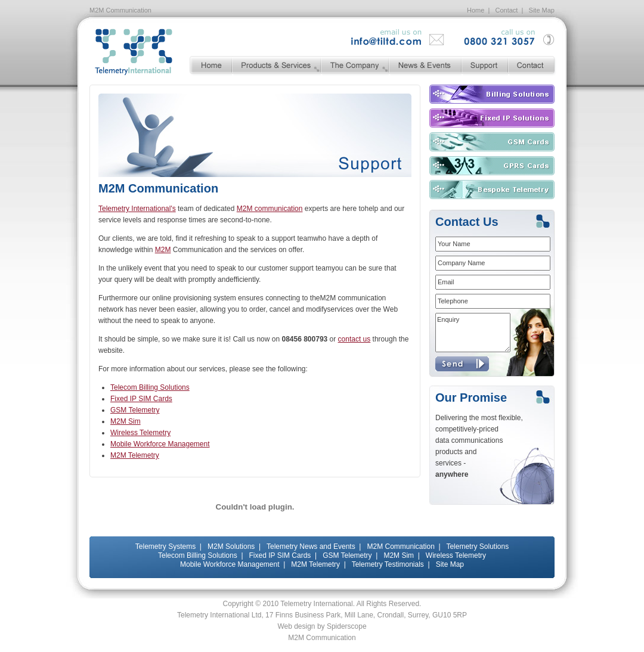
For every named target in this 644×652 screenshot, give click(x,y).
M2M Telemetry (135, 455)
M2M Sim (126, 421)
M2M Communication (400, 547)
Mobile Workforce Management (160, 444)
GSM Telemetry (135, 410)
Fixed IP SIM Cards (141, 399)
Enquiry (473, 333)
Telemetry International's (137, 209)
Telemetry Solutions (477, 547)
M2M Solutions (231, 547)
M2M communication (270, 209)
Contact (507, 10)
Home (476, 10)
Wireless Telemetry (140, 433)
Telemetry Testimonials (388, 564)
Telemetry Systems (165, 547)
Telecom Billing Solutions (150, 387)
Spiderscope (347, 626)
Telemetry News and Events (311, 547)
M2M (163, 250)
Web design (296, 626)
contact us (354, 339)
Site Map (542, 10)
